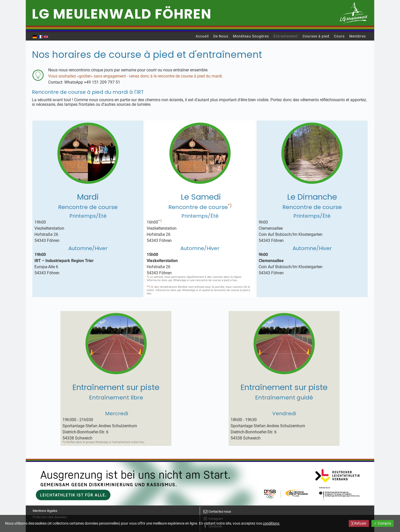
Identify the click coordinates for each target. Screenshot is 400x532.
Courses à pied (316, 36)
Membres (358, 36)
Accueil (202, 36)
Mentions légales (45, 511)
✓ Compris (383, 523)
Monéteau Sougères (251, 36)
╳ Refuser (359, 523)
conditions (271, 523)
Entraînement (286, 36)
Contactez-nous (220, 511)
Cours (339, 36)
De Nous (221, 36)
